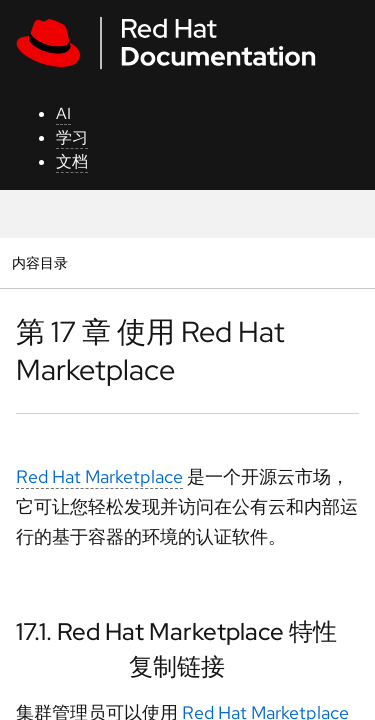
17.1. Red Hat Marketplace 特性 (176, 631)
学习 (72, 137)
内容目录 (39, 262)
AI (63, 113)
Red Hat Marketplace (99, 476)
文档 (72, 161)
